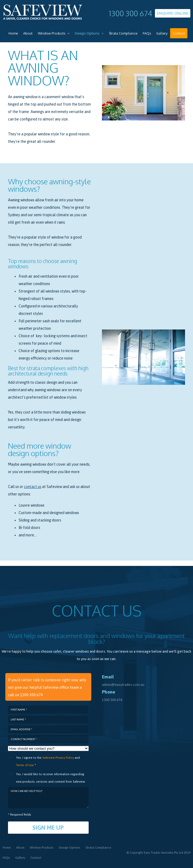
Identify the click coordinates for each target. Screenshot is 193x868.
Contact (36, 857)
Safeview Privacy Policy (58, 757)
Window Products (42, 847)
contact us (33, 487)
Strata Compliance (98, 847)
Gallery (20, 857)
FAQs (6, 857)
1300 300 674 (131, 13)
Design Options (69, 847)
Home (7, 847)
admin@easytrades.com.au (123, 684)
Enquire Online (173, 13)
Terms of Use (25, 765)
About (20, 847)
